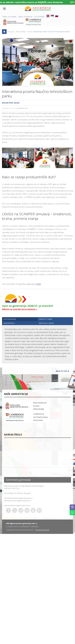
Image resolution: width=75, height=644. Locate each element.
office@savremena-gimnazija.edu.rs (18, 498)
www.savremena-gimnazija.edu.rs (17, 505)
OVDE (38, 284)
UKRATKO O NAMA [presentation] (46, 319)
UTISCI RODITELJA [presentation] (10, 319)
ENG (48, 16)
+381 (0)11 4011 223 (12, 488)
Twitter (15, 510)
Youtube (33, 510)
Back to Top (61, 371)
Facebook (8, 510)
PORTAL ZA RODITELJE (25, 17)
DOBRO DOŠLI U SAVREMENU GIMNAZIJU (23, 527)
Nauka (30, 32)
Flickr (39, 510)
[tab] (20, 319)
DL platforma (39, 17)
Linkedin (27, 510)
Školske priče (21, 32)
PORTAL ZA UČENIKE (10, 17)
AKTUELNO (11, 32)
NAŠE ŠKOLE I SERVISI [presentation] (46, 323)
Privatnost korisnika (42, 530)
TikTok (21, 510)
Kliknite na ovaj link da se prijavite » (20, 309)
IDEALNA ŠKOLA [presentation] (9, 323)
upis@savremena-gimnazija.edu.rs (18, 501)
